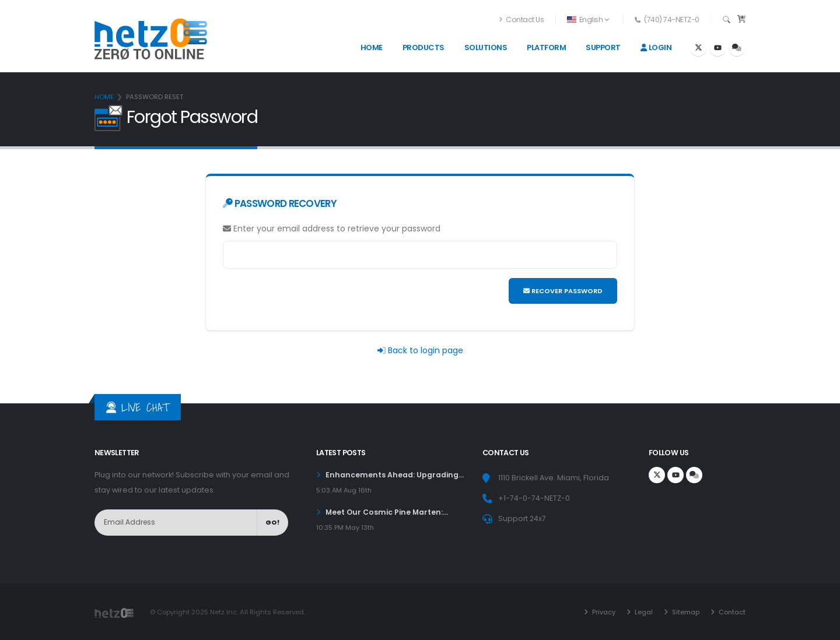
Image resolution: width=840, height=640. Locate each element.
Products (423, 48)
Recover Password (563, 291)
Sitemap (684, 612)
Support (603, 48)
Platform (546, 48)
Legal (642, 612)
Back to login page (426, 350)
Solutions (486, 48)
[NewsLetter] (176, 523)
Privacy (602, 612)
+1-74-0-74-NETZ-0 (534, 498)
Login (656, 48)
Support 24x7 (523, 518)
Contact (731, 612)
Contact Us (521, 20)
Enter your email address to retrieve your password (332, 228)
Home (372, 48)
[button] (589, 20)
